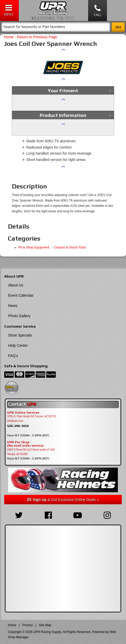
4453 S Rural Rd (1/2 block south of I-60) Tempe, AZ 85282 (31, 452)
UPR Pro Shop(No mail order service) (25, 444)
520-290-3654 (18, 426)
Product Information (63, 115)
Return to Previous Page (37, 37)
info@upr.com (15, 421)
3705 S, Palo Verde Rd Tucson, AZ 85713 (31, 416)
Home (9, 37)
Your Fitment (63, 91)
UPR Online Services (23, 413)
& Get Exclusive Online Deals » (63, 500)
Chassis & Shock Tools (70, 247)
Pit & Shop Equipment (35, 247)
